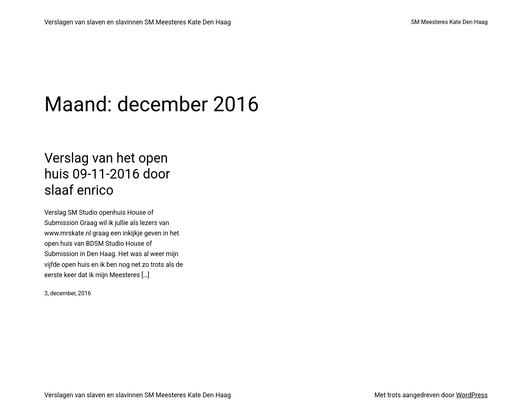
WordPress (472, 395)
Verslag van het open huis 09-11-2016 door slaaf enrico (107, 174)
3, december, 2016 (68, 293)
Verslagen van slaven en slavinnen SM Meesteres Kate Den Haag (138, 22)
